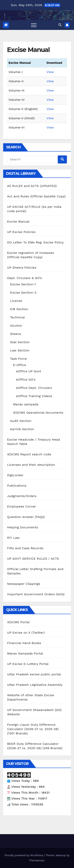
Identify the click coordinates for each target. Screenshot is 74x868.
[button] (60, 25)
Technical (17, 317)
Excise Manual (18, 221)
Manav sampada (26, 404)
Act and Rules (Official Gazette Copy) (36, 196)
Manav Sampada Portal (25, 653)
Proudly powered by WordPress (24, 855)
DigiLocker (15, 475)
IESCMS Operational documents (38, 413)
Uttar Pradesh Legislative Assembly (35, 685)
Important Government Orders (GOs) (36, 594)
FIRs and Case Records (25, 548)
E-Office (20, 365)
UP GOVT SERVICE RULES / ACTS (33, 559)
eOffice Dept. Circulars (34, 388)
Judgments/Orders (22, 496)
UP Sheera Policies (22, 268)
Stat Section (20, 342)
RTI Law (13, 538)
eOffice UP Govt (29, 371)
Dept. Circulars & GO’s (24, 278)
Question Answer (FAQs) (26, 517)
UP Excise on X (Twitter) (26, 633)
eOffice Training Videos (34, 396)
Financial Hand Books (24, 643)
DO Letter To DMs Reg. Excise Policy (35, 242)
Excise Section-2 (23, 293)
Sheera (15, 334)
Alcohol (16, 326)
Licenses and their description (31, 465)
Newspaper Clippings (24, 584)
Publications (17, 486)
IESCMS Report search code (29, 454)
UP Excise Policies (21, 232)
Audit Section (21, 421)
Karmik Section (22, 429)
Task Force (18, 359)
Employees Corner (22, 506)
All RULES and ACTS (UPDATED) (32, 186)
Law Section (20, 350)
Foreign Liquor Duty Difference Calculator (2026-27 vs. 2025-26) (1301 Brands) (33, 729)
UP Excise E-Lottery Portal (28, 664)
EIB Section (19, 309)
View (50, 72)
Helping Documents (23, 527)
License (16, 301)
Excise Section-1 (23, 284)
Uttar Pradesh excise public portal (34, 674)
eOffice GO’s (26, 379)
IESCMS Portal (18, 622)
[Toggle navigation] (34, 25)
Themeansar (37, 860)
